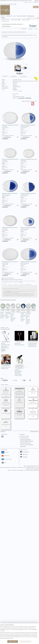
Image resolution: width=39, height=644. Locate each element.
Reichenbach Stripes (33, 307)
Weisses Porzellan (6, 20)
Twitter (24, 455)
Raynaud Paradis (3, 307)
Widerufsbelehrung (26, 443)
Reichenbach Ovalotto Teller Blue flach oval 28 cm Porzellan (10, 185)
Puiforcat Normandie (33, 337)
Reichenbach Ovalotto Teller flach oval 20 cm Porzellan (10, 151)
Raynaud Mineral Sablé (13, 308)
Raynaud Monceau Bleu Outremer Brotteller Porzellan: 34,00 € (28, 319)
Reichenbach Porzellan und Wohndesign (19, 412)
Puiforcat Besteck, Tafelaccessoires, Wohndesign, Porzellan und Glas (6, 392)
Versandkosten (24, 438)
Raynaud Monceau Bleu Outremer (28, 309)
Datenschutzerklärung (27, 445)
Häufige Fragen (24, 436)
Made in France (25, 20)
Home (2, 4)
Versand (21, 91)
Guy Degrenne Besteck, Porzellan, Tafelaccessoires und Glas (33, 413)
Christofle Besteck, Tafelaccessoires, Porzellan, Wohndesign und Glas (19, 391)
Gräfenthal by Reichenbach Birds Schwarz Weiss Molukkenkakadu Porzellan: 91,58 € (18, 373)
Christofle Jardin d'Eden (18, 308)
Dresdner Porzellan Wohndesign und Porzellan (33, 401)
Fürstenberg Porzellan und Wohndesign (33, 391)
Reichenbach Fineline (23, 307)
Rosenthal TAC (19, 337)
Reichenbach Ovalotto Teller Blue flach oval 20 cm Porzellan (29, 185)
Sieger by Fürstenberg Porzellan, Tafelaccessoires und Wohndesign (6, 402)
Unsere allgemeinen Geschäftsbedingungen (27, 440)
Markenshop (24, 29)
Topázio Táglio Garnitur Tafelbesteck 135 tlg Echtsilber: (6, 348)
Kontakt (22, 434)
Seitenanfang (34, 432)
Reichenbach (10, 4)
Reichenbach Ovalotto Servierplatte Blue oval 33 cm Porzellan (29, 254)
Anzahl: (14, 98)
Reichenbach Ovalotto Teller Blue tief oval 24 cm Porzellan (29, 117)
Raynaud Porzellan (19, 401)
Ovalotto (15, 4)
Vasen (36, 29)
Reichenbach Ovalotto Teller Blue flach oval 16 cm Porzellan (29, 220)
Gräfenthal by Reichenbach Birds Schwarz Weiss (19, 362)
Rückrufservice (36, 2)
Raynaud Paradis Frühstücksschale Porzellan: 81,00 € (4, 315)
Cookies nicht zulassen (25, 642)
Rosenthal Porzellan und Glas (6, 423)
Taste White (9, 291)
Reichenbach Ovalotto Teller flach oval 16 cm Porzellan (29, 151)
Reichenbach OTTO (8, 307)
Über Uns (30, 2)
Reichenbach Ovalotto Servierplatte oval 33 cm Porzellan (10, 254)
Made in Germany (16, 20)
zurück (3, 432)
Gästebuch (26, 2)
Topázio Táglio (6, 337)
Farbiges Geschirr (6, 21)
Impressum (23, 447)
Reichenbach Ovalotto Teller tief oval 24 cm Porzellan (10, 220)
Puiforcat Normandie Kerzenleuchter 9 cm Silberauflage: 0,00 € (32, 345)
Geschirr (5, 4)
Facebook (25, 452)
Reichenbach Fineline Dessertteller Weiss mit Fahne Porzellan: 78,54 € (23, 316)
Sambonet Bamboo (6, 360)
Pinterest (25, 457)
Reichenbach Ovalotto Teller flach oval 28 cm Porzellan (10, 117)
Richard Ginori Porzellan (6, 412)
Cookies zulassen (13, 642)
